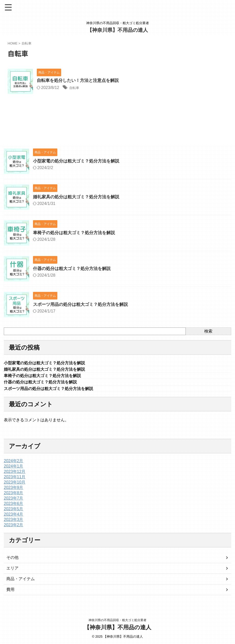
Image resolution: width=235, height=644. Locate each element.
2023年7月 (14, 501)
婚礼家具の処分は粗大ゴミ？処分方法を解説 (79, 197)
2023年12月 (15, 474)
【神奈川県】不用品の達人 (117, 30)
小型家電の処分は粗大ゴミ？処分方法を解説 (79, 161)
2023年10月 (15, 485)
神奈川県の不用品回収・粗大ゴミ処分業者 (117, 620)
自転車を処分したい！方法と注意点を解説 (80, 81)
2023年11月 (15, 479)
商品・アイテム (21, 581)
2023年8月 (14, 495)
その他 (12, 560)
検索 (208, 331)
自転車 (75, 88)
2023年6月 (14, 506)
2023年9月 (14, 490)
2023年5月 (14, 511)
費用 (10, 592)
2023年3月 (14, 522)
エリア (12, 571)
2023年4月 (14, 517)
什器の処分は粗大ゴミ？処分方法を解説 (74, 268)
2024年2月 (14, 463)
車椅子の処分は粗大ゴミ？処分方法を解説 (76, 233)
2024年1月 (14, 469)
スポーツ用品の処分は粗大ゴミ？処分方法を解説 (83, 304)
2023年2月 (14, 527)
